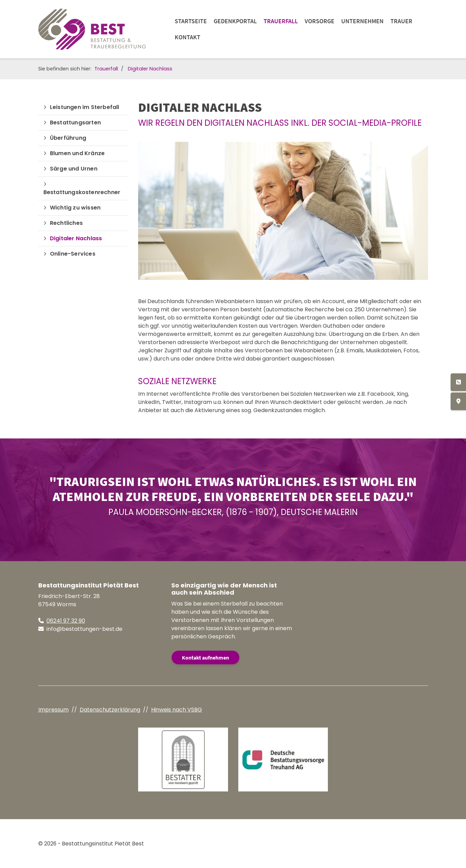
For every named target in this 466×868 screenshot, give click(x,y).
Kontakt (188, 37)
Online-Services (73, 254)
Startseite (191, 21)
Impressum (54, 710)
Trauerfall (281, 21)
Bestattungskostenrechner (82, 192)
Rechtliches (66, 223)
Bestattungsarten (75, 123)
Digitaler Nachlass (150, 69)
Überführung (68, 138)
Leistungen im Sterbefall (85, 107)
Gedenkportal (235, 21)
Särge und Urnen (74, 169)
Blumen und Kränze (77, 153)
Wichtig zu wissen (75, 208)
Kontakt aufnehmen (205, 657)
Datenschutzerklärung (110, 710)
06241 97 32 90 (66, 621)
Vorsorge (319, 21)
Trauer (401, 21)
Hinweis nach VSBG (177, 710)
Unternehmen (362, 21)
